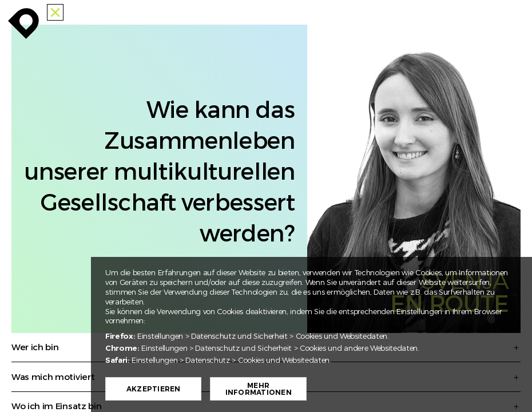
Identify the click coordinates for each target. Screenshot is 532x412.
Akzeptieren (154, 389)
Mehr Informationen (259, 389)
